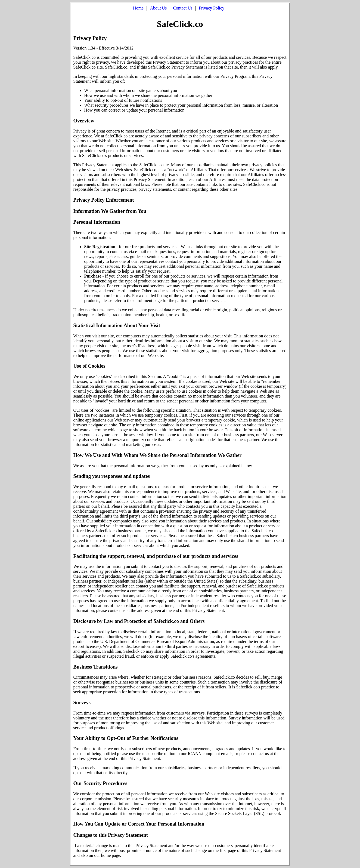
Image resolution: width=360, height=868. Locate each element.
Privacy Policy (212, 8)
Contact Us (183, 8)
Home (138, 8)
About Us (158, 8)
